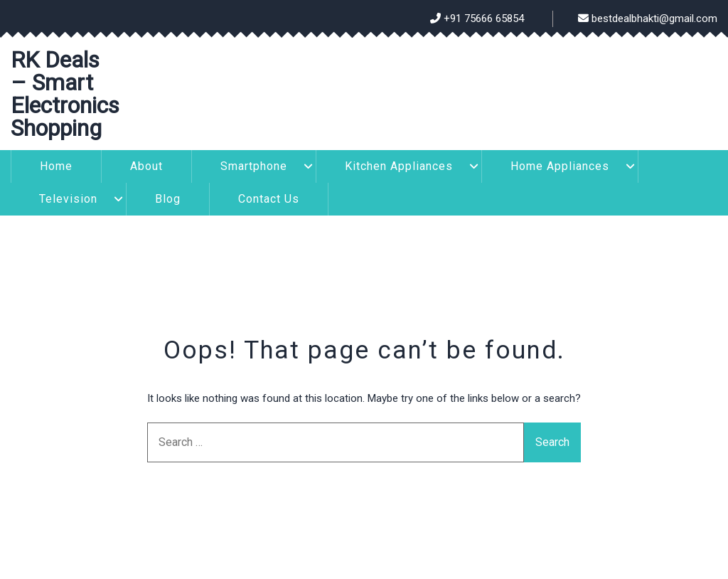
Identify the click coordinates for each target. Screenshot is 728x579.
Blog (168, 199)
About (146, 166)
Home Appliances (560, 166)
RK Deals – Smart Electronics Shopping (65, 94)
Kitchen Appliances (399, 166)
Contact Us (269, 199)
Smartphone (254, 166)
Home (56, 166)
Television (68, 199)
